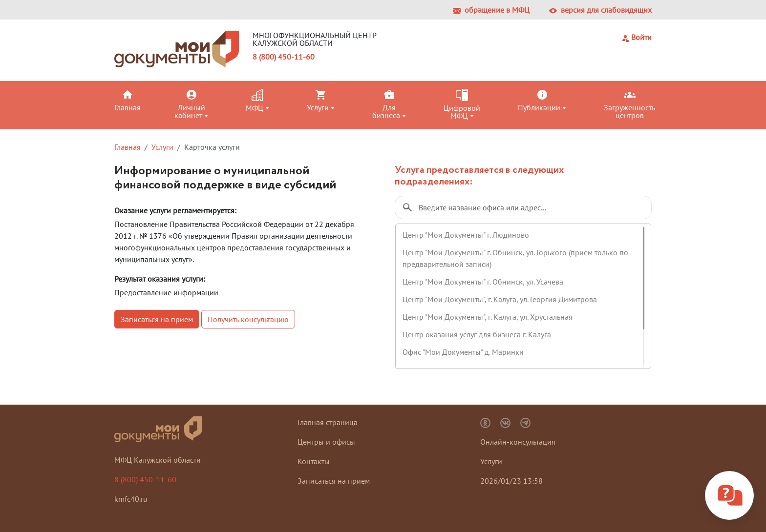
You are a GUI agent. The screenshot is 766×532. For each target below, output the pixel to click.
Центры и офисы (326, 442)
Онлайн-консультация (518, 442)
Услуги (162, 147)
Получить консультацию (248, 319)
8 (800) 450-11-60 (284, 57)
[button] (142, 100)
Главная (128, 147)
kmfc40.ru (131, 499)
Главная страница (328, 422)
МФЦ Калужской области (158, 460)
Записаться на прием (157, 319)
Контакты (314, 461)
